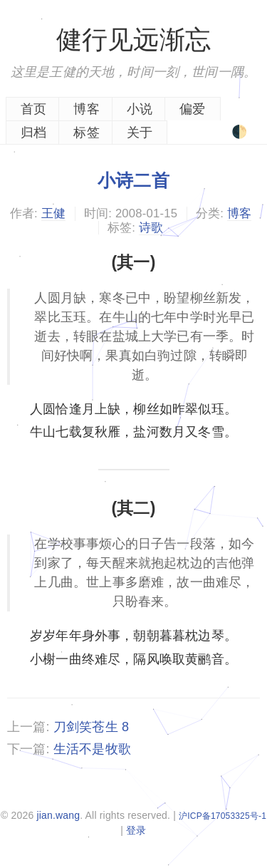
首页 (33, 109)
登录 (136, 830)
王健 (53, 213)
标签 (86, 133)
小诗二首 (133, 180)
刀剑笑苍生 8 (91, 727)
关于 (140, 133)
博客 (86, 109)
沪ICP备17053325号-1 (222, 816)
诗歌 (151, 228)
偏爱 (192, 109)
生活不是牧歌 (92, 749)
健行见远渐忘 (133, 40)
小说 (140, 109)
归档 (33, 133)
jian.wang (58, 815)
